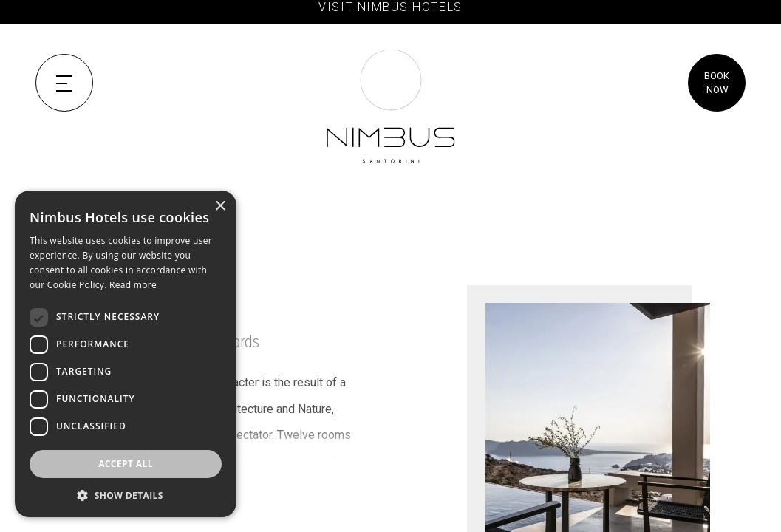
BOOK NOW (717, 83)
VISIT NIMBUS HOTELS (390, 7)
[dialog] (126, 354)
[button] (126, 495)
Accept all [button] (126, 464)
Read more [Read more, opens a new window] (133, 285)
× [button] (220, 207)
